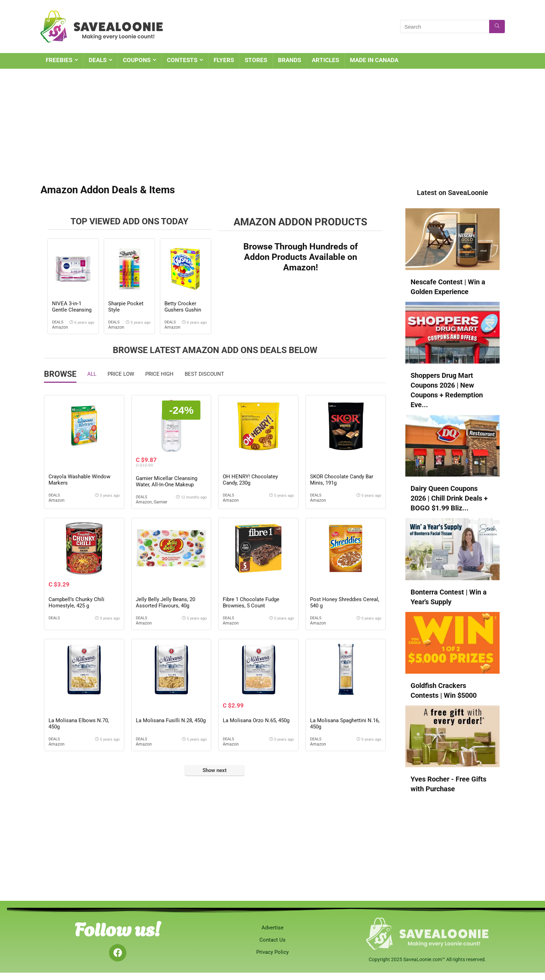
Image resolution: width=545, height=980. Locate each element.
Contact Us (272, 940)
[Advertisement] (273, 121)
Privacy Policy (272, 952)
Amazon (60, 327)
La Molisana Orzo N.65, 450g (256, 720)
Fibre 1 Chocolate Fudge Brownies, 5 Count (251, 603)
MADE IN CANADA (374, 60)
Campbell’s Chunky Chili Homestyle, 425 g (76, 603)
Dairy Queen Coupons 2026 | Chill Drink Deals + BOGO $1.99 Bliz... (449, 498)
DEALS (98, 60)
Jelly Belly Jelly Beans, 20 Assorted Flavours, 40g (165, 603)
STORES (256, 60)
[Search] (497, 27)
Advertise (272, 928)
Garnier (160, 502)
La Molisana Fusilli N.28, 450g (171, 720)
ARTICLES (325, 60)
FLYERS (224, 60)
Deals (58, 322)
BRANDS (289, 60)
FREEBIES (59, 60)
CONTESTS (182, 60)
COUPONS (137, 60)
